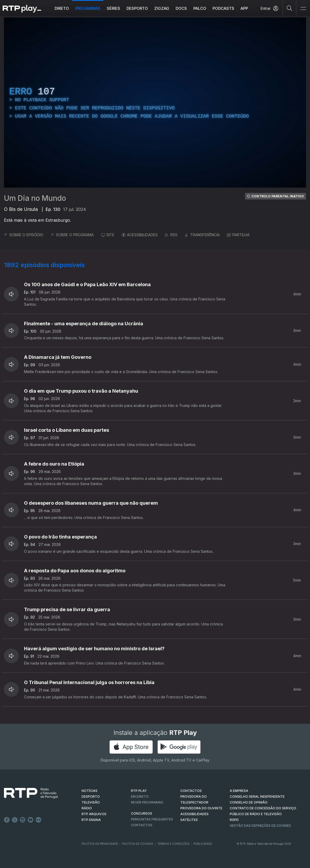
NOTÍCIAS (90, 791)
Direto (62, 8)
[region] (155, 103)
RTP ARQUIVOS (94, 814)
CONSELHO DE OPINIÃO (249, 802)
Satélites (189, 820)
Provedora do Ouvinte (201, 808)
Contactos (142, 825)
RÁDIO (87, 808)
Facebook (7, 820)
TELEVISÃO (91, 802)
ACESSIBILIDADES (140, 235)
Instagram (23, 820)
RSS (171, 235)
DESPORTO (91, 797)
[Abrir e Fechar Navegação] (303, 9)
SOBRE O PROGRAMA (72, 235)
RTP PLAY (139, 791)
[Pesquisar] (290, 8)
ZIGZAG (162, 8)
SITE (108, 235)
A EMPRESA (239, 791)
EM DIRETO (140, 797)
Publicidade (203, 844)
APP (244, 8)
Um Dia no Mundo (35, 198)
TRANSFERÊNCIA (202, 235)
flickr (39, 820)
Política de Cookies (138, 844)
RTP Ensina (91, 820)
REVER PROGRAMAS (147, 802)
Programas (88, 8)
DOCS (181, 8)
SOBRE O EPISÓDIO (24, 235)
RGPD (234, 820)
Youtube (31, 820)
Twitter (15, 820)
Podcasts (223, 8)
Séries (113, 8)
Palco (200, 8)
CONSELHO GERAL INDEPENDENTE (257, 797)
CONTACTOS (191, 791)
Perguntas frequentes (152, 819)
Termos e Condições (173, 844)
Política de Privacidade (100, 844)
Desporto (137, 8)
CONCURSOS (142, 813)
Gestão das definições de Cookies (260, 826)
